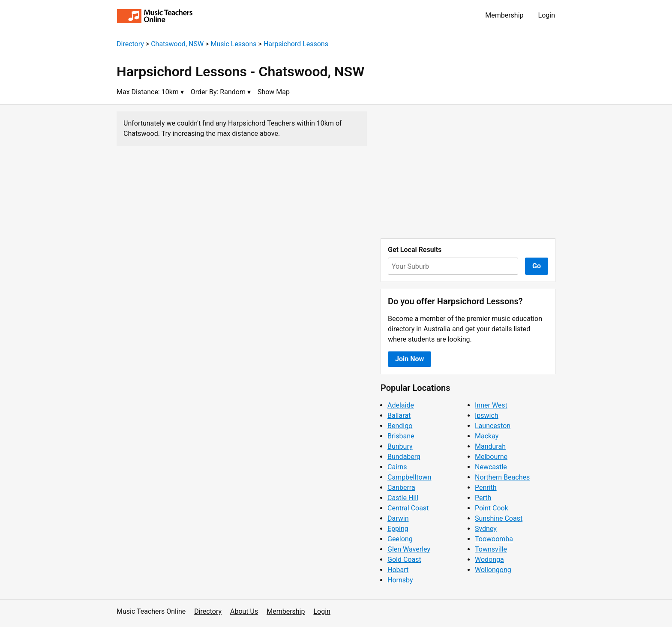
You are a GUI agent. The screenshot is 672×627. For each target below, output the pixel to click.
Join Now (409, 359)
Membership (504, 15)
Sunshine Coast (499, 518)
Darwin (398, 518)
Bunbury (400, 446)
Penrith (486, 487)
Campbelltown (409, 477)
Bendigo (400, 426)
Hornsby (400, 580)
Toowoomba (494, 539)
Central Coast (408, 508)
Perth (483, 498)
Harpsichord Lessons (296, 44)
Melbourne (491, 457)
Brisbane (401, 436)
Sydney (486, 529)
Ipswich (487, 415)
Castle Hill (403, 498)
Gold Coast (404, 559)
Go (537, 266)
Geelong (400, 539)
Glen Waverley (409, 549)
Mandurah (490, 446)
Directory (130, 44)
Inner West (491, 405)
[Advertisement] (468, 171)
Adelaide (401, 405)
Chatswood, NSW (177, 44)
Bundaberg (404, 457)
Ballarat (399, 415)
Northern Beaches (502, 477)
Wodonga (489, 559)
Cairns (397, 467)
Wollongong (493, 570)
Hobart (398, 570)
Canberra (401, 487)
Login (547, 15)
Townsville (491, 549)
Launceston (493, 426)
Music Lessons (233, 44)
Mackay (487, 436)
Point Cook (492, 508)
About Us (244, 611)
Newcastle (491, 467)
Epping (398, 529)
